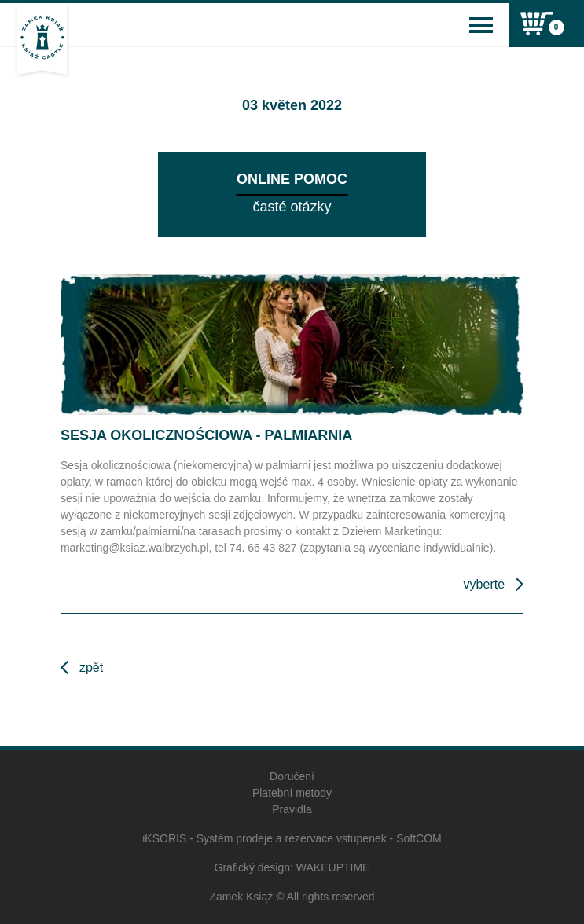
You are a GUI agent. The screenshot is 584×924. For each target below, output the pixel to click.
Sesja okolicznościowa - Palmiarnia (206, 435)
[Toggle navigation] (481, 25)
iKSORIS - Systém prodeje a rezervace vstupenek (264, 838)
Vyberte (484, 584)
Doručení (292, 776)
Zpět (91, 667)
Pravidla (292, 809)
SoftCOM (419, 838)
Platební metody (292, 793)
